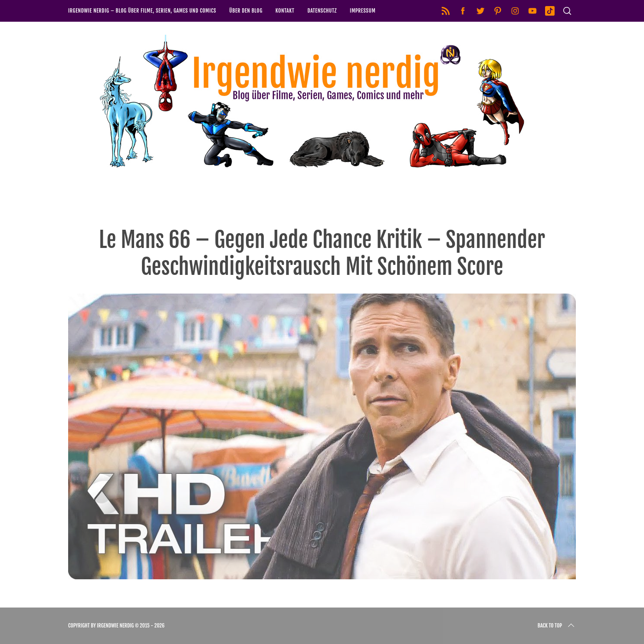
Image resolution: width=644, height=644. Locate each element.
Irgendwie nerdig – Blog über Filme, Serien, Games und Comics (142, 11)
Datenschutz (322, 11)
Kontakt (285, 11)
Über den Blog (246, 11)
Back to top (557, 626)
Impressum (363, 11)
